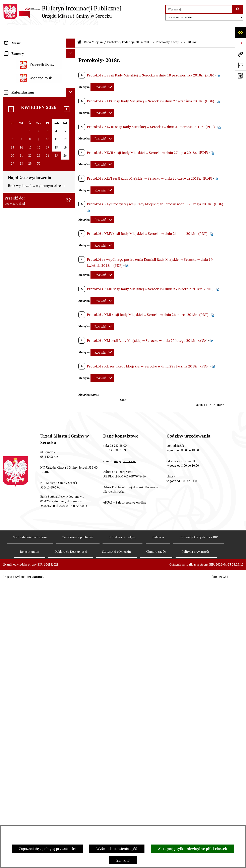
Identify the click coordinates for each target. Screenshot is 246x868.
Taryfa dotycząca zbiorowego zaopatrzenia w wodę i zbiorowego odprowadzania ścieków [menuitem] (32, 534)
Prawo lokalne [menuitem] (16, 367)
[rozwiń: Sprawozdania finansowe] (71, 427)
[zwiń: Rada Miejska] (71, 58)
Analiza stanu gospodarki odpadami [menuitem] (33, 519)
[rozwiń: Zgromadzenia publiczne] (71, 566)
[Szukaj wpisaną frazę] (238, 9)
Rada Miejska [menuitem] (15, 58)
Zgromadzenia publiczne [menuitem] (24, 566)
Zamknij (123, 860)
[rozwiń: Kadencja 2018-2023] (71, 306)
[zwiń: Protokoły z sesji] (71, 248)
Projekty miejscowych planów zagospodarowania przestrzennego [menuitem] (32, 448)
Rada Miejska (93, 30)
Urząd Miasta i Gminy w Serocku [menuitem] (30, 40)
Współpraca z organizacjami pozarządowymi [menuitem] (27, 471)
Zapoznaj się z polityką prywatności (47, 849)
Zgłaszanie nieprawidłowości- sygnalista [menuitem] (28, 592)
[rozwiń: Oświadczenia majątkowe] (71, 358)
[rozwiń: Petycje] (71, 460)
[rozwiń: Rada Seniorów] (71, 349)
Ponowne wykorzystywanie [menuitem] (26, 557)
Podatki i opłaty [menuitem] (17, 376)
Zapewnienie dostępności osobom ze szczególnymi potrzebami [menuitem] (34, 578)
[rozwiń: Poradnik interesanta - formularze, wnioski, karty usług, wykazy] (71, 404)
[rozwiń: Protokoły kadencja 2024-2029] (71, 213)
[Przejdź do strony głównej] (62, 12)
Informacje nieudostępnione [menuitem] (27, 483)
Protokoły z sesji (168, 30)
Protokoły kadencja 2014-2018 (129, 30)
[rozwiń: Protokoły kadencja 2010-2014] (71, 295)
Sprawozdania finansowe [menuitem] (24, 427)
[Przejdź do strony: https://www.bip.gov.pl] (241, 43)
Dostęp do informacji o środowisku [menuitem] (32, 501)
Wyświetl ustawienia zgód (117, 849)
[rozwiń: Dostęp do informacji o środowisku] (71, 501)
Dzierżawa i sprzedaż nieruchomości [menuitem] (33, 394)
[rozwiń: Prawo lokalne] (71, 367)
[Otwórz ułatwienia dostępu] (241, 33)
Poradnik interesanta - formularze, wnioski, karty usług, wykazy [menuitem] (32, 406)
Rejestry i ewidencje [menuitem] (20, 510)
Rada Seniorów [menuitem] (16, 349)
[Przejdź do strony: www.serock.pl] (241, 54)
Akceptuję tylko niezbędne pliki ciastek (193, 849)
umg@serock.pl (125, 823)
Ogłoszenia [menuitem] (13, 385)
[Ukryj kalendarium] (70, 659)
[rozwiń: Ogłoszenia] (71, 386)
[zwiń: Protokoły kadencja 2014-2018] (71, 236)
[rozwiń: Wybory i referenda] (71, 492)
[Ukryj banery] (70, 620)
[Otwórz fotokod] (241, 76)
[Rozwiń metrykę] (102, 75)
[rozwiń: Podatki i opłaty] (71, 377)
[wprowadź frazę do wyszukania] (199, 9)
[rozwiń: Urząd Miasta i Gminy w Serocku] (71, 40)
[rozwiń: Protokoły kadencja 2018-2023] (71, 225)
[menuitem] (39, 70)
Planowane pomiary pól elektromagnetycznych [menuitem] (23, 607)
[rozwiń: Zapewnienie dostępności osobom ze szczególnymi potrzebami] (71, 575)
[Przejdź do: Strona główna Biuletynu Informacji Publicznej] (79, 30)
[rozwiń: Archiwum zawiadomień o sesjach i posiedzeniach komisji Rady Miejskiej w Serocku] (71, 318)
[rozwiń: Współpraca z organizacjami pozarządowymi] (71, 469)
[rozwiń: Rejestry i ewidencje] (71, 510)
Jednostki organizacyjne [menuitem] (23, 49)
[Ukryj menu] (70, 31)
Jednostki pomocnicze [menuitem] (22, 340)
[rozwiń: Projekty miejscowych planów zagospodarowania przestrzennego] (71, 445)
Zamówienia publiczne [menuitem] (22, 436)
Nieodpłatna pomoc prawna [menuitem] (26, 548)
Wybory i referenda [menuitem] (20, 492)
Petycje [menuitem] (10, 459)
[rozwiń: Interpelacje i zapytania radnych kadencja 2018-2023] (71, 179)
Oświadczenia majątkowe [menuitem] (24, 358)
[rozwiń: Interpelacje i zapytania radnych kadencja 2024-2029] (71, 162)
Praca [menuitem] (9, 418)
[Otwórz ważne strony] (241, 65)
